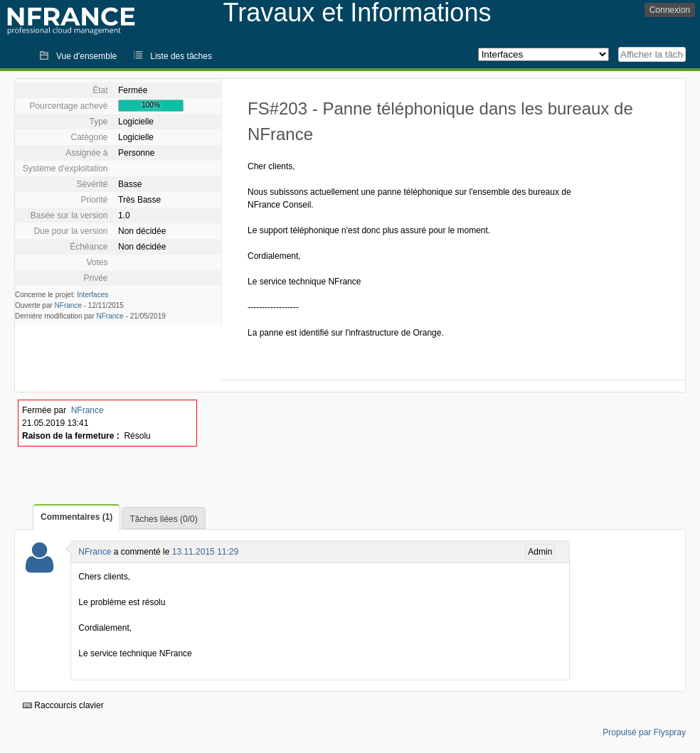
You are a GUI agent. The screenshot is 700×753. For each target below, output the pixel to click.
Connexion (670, 10)
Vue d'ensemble (86, 56)
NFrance (68, 305)
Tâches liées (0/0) (163, 519)
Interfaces (92, 295)
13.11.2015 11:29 (205, 552)
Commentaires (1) (76, 517)
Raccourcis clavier (63, 705)
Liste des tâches (181, 56)
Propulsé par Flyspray (644, 732)
